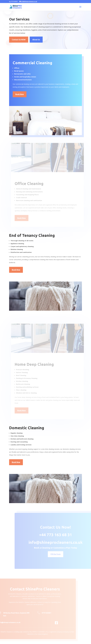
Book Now (19, 94)
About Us (36, 40)
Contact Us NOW (19, 40)
